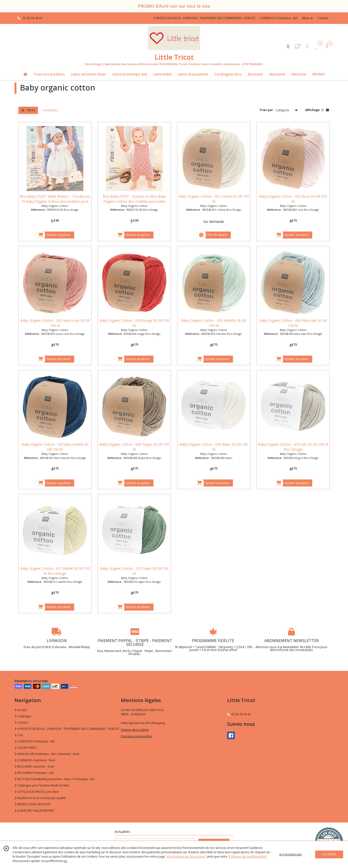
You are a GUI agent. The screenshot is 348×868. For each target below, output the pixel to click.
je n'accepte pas (290, 854)
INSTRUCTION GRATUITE (32, 804)
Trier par (266, 110)
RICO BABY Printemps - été (34, 773)
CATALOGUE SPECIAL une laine (37, 792)
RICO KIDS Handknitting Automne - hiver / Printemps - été (54, 779)
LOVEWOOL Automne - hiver (35, 760)
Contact (323, 18)
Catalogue (23, 716)
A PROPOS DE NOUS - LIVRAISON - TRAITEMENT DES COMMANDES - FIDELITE (67, 729)
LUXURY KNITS (25, 748)
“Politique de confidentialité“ (247, 857)
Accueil (21, 710)
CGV (19, 735)
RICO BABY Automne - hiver (35, 767)
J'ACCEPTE (329, 854)
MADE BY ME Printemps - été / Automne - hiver (47, 754)
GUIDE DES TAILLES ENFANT (34, 811)
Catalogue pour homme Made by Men (42, 785)
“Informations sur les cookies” (186, 857)
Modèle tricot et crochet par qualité (40, 798)
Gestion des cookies (135, 730)
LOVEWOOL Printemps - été (35, 741)
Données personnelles (136, 736)
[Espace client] (307, 46)
